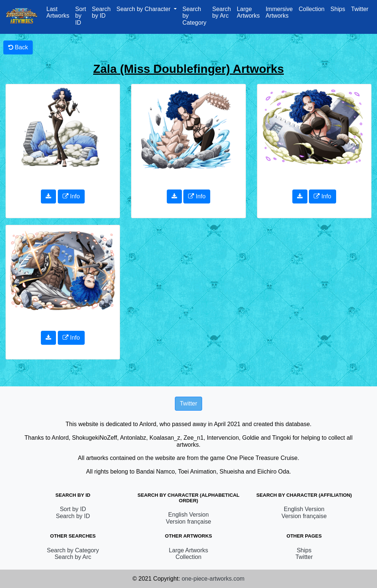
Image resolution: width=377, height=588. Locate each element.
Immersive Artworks (279, 12)
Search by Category (195, 16)
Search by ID (101, 12)
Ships (338, 9)
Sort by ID (80, 16)
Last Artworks (58, 12)
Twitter (360, 9)
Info (71, 196)
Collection (311, 9)
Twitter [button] (188, 403)
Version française (189, 522)
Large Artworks (248, 12)
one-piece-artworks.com (213, 579)
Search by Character (144, 9)
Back (18, 47)
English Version (188, 515)
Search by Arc (221, 12)
